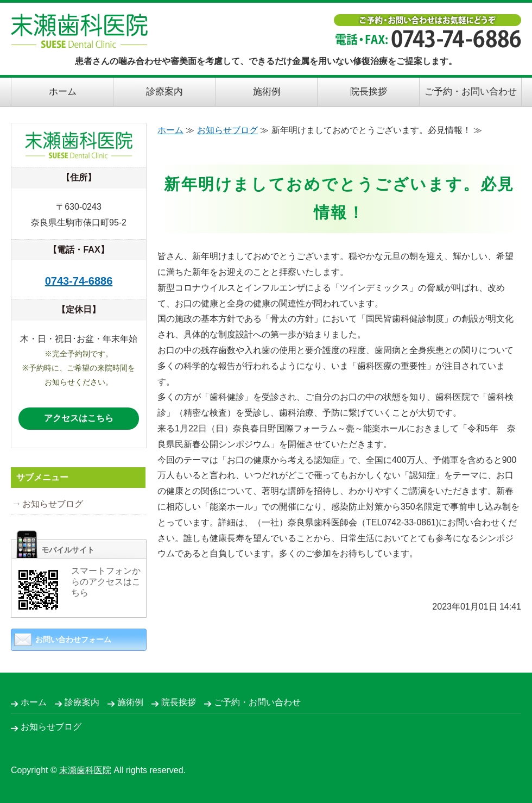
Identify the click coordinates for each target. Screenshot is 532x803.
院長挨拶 (369, 92)
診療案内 (164, 92)
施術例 (267, 92)
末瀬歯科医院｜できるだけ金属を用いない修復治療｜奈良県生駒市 (79, 31)
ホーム (63, 92)
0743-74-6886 (79, 281)
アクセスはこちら (79, 418)
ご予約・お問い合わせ (471, 92)
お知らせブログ (227, 130)
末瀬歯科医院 (85, 770)
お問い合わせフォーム (73, 639)
